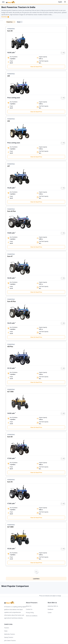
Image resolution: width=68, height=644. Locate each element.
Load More (36, 570)
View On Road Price (36, 67)
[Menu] (4, 2)
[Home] (10, 2)
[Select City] (65, 2)
